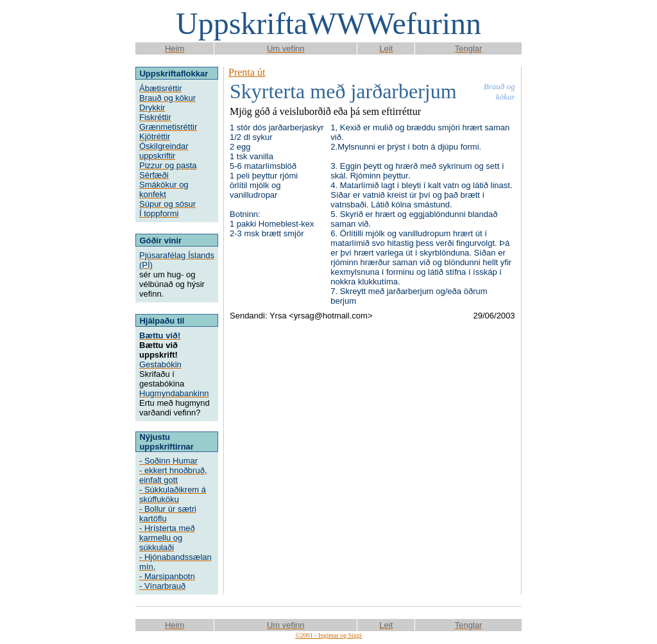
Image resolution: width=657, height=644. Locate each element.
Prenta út (247, 72)
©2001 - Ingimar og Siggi (328, 635)
